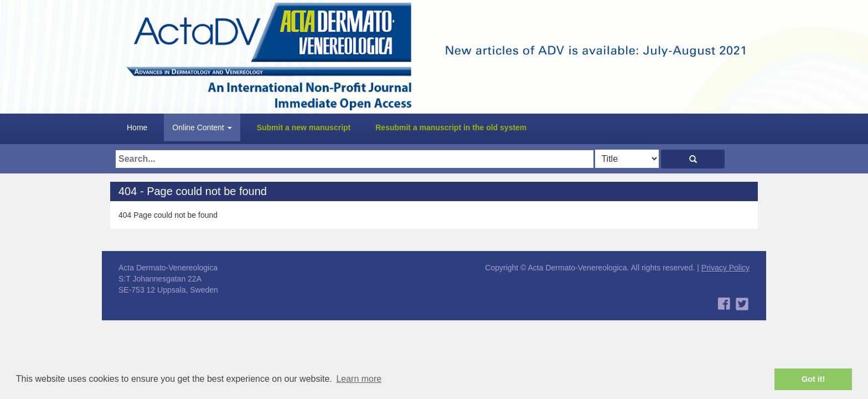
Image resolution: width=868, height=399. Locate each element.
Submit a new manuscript (304, 127)
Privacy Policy (725, 268)
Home (137, 127)
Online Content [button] (202, 127)
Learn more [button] (359, 379)
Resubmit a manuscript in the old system (451, 127)
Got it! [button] (813, 379)
